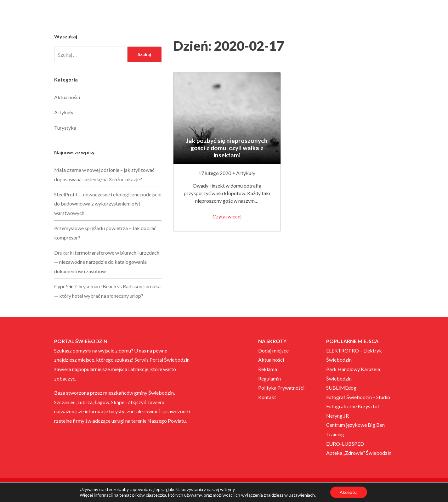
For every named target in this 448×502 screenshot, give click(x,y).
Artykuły (246, 173)
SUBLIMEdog (341, 388)
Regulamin (269, 378)
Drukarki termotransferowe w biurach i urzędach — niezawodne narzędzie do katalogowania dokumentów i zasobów (107, 262)
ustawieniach (302, 495)
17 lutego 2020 (215, 173)
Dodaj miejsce (273, 350)
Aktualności (67, 97)
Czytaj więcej (227, 216)
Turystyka (65, 128)
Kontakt (267, 397)
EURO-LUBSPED (345, 444)
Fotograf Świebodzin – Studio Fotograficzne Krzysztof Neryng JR (358, 406)
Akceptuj (349, 492)
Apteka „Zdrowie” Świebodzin (359, 453)
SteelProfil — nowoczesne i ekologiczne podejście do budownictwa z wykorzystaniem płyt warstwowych (108, 204)
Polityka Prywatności (281, 388)
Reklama (268, 369)
